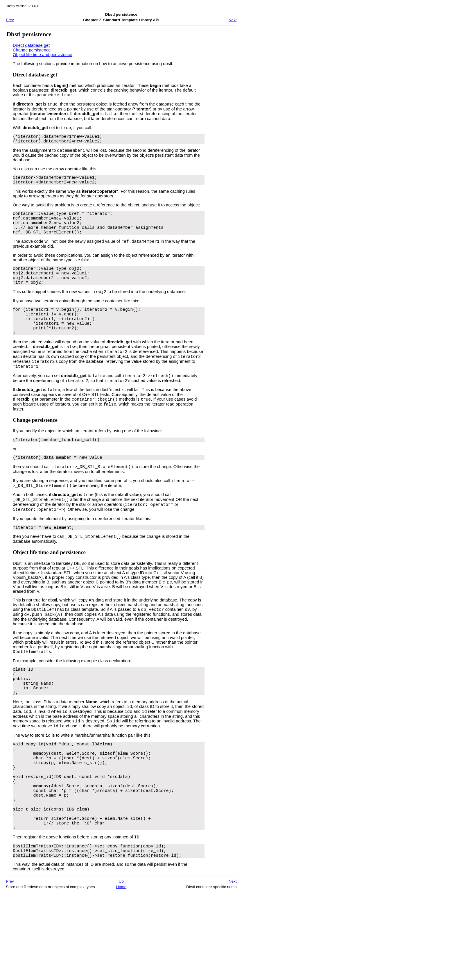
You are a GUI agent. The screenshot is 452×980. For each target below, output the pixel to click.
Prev (10, 20)
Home (121, 975)
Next (233, 20)
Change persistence (32, 50)
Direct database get (31, 45)
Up (121, 969)
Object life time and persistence (42, 55)
